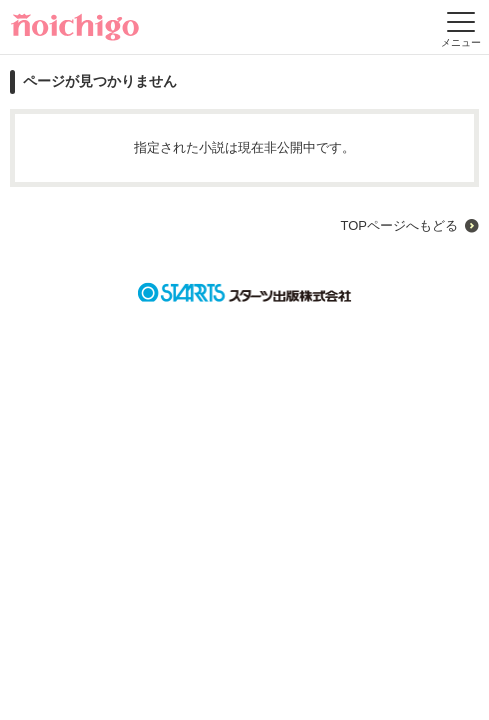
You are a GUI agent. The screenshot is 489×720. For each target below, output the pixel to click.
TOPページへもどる (399, 225)
